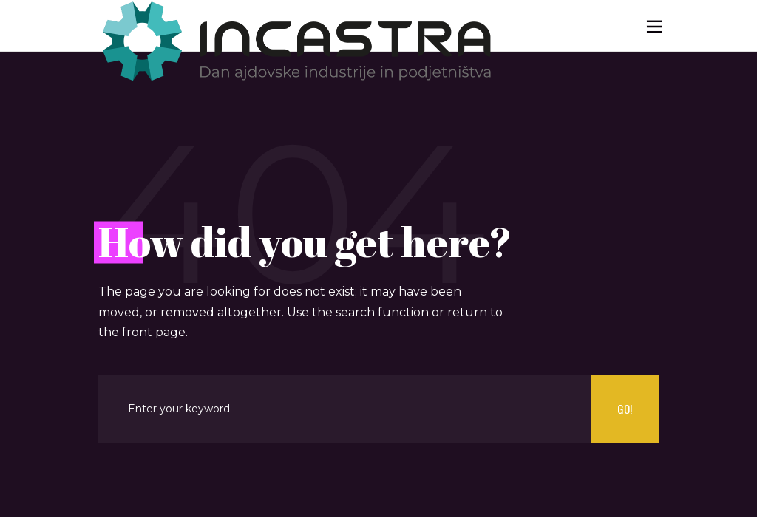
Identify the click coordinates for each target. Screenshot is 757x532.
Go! (625, 409)
